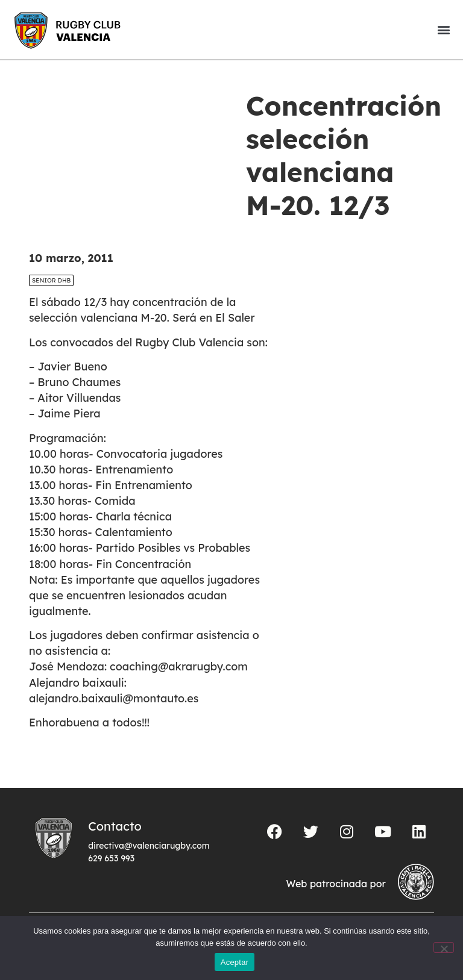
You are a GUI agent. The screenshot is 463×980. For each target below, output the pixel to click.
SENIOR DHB (51, 280)
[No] (444, 947)
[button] (443, 30)
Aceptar (235, 962)
